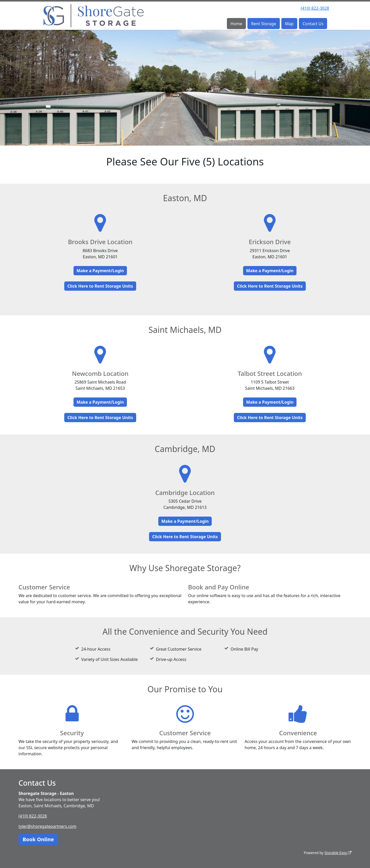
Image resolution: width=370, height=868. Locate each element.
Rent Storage (263, 24)
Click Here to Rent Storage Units (100, 286)
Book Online (38, 839)
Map (289, 24)
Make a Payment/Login (100, 271)
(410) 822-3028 (315, 8)
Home (236, 24)
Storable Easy (338, 853)
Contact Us (313, 24)
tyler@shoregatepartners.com (47, 826)
